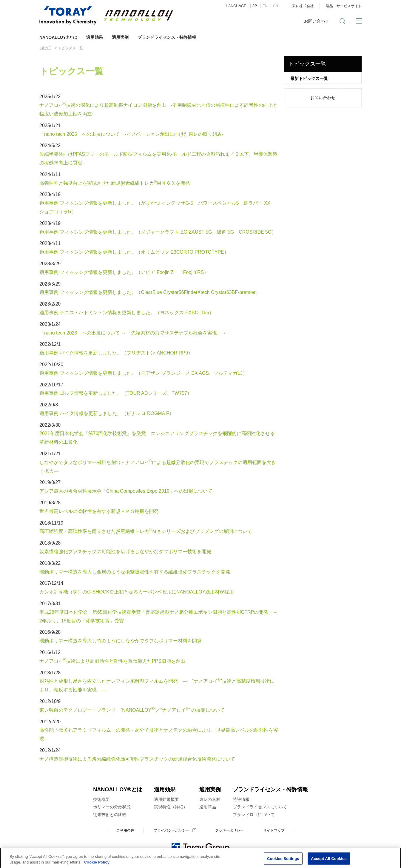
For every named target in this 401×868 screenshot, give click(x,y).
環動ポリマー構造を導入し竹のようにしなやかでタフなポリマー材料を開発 (121, 641)
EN (265, 6)
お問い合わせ (317, 21)
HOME (46, 48)
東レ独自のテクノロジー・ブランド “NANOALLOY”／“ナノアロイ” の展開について (132, 710)
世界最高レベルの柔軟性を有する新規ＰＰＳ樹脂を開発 (99, 511)
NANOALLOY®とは (58, 37)
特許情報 (241, 799)
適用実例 (120, 37)
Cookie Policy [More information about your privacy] (97, 865)
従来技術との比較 (110, 815)
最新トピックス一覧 (309, 78)
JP (255, 6)
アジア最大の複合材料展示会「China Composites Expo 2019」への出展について (126, 491)
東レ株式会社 (303, 6)
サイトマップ (274, 830)
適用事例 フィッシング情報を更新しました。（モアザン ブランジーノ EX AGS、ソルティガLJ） (143, 373)
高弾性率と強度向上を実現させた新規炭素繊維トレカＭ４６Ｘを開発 (115, 183)
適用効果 (95, 37)
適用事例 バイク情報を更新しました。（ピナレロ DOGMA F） (107, 413)
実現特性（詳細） (171, 807)
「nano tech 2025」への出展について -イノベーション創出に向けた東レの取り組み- (131, 134)
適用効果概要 (166, 799)
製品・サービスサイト (344, 6)
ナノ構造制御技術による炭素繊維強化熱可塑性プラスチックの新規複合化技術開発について (137, 759)
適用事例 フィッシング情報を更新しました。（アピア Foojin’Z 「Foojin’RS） (124, 272)
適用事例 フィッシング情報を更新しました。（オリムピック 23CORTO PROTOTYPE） (134, 252)
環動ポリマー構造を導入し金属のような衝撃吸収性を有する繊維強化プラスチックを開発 (135, 572)
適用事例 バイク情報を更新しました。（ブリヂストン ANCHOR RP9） (116, 353)
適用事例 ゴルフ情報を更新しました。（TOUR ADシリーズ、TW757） (116, 393)
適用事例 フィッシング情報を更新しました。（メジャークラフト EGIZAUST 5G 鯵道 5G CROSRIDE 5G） (158, 232)
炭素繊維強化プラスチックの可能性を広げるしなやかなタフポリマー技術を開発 (125, 552)
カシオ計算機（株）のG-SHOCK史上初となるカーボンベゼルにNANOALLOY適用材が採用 (137, 592)
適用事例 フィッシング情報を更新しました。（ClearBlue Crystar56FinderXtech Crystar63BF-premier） (150, 292)
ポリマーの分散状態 (112, 807)
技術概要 (101, 799)
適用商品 (208, 807)
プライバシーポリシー (172, 830)
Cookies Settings (283, 860)
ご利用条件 (125, 830)
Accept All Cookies (329, 860)
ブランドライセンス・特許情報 (167, 37)
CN (276, 6)
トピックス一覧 (307, 64)
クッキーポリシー (229, 830)
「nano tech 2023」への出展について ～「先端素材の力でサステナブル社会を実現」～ (133, 333)
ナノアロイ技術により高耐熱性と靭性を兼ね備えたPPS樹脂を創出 (112, 661)
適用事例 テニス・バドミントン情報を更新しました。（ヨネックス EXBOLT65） (127, 313)
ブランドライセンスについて (260, 807)
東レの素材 (210, 799)
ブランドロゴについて (254, 815)
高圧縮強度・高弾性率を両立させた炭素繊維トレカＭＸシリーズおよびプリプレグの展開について (146, 531)
